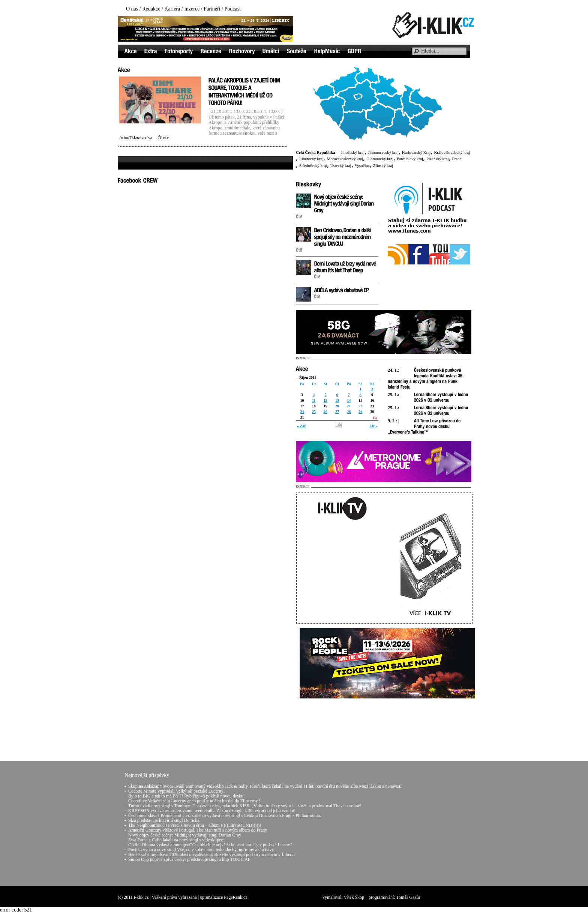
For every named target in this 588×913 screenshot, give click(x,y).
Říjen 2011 (308, 378)
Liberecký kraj (311, 159)
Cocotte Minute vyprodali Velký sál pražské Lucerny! (177, 791)
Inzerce (192, 9)
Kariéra (172, 9)
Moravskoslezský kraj (345, 159)
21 (349, 406)
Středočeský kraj (313, 165)
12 (325, 400)
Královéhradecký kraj (452, 152)
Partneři (212, 9)
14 (349, 400)
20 (337, 406)
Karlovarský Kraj (416, 152)
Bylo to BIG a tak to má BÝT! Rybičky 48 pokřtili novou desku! (187, 796)
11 (314, 400)
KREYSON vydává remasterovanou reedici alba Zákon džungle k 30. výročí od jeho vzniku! (212, 811)
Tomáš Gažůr (408, 897)
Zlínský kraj (383, 165)
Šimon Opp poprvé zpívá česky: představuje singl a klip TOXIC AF (189, 859)
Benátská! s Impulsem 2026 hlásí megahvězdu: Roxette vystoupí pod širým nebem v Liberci (211, 854)
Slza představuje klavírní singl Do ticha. (164, 820)
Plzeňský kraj (438, 159)
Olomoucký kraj (380, 159)
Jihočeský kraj (353, 152)
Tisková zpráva (140, 138)
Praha (457, 159)
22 (360, 406)
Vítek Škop (354, 897)
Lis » (373, 426)
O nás (132, 9)
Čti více (163, 138)
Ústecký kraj (341, 165)
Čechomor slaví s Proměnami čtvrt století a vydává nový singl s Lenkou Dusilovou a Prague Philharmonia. (225, 815)
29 (360, 412)
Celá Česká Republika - (317, 152)
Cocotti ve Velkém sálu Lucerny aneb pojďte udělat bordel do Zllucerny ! (194, 801)
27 (337, 412)
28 (349, 412)
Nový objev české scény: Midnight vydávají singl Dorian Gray (185, 835)
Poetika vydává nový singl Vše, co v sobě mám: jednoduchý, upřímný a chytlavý (201, 850)
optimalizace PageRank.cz (224, 897)
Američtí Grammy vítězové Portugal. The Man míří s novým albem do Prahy (198, 830)
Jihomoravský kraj (383, 152)
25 (314, 412)
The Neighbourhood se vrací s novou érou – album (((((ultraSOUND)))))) (195, 825)
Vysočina (362, 165)
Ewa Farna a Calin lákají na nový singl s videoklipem (176, 840)
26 (325, 412)
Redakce (151, 9)
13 (337, 400)
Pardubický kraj (410, 159)
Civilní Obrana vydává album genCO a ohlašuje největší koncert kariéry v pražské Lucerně (210, 845)
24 (302, 412)
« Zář (301, 426)
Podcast (232, 9)
